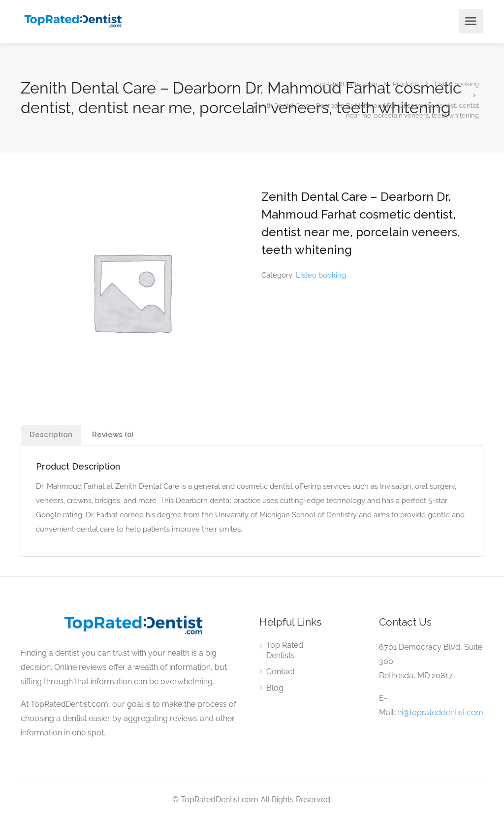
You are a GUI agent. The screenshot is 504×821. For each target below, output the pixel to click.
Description (51, 435)
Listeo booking (321, 275)
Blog (275, 688)
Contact (281, 672)
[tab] (51, 435)
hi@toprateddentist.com (440, 712)
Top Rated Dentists (285, 650)
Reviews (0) (113, 435)
